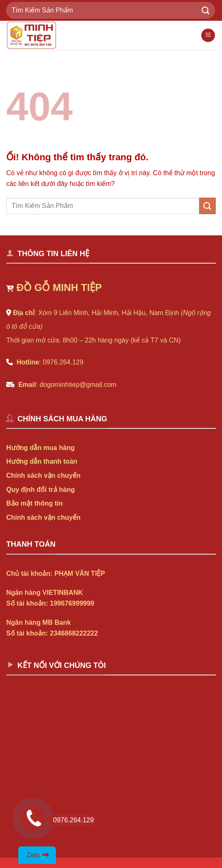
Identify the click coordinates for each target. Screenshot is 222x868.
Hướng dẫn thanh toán (42, 461)
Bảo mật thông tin (34, 503)
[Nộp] (206, 10)
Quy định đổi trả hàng (40, 490)
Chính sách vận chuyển (43, 476)
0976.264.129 (71, 820)
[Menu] (208, 35)
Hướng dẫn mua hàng (40, 448)
